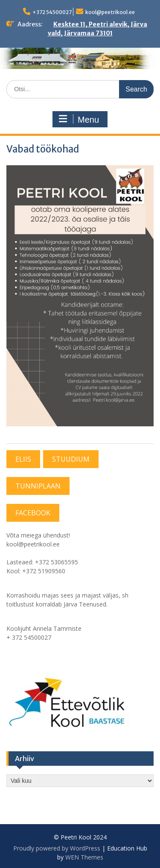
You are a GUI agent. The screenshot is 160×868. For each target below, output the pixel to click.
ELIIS (23, 459)
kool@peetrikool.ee (110, 12)
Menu (79, 119)
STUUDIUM (71, 459)
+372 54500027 (52, 12)
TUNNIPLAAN (38, 486)
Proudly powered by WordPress (57, 848)
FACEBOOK (33, 513)
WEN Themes (84, 857)
